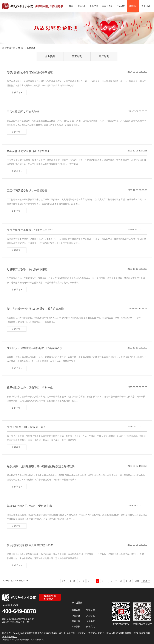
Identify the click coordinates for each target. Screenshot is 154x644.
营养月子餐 (107, 6)
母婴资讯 (133, 6)
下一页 (128, 581)
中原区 (99, 633)
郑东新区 (120, 633)
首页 (71, 6)
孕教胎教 (76, 621)
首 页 (21, 48)
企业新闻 (50, 56)
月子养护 (76, 626)
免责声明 (23, 640)
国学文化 (91, 626)
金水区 (112, 633)
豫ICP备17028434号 (56, 633)
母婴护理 (94, 6)
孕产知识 (104, 56)
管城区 (128, 633)
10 (121, 581)
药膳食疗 (76, 610)
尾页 (137, 581)
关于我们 (146, 6)
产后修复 (121, 6)
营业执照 (15, 640)
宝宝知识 (77, 56)
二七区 (105, 633)
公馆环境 (81, 6)
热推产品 (71, 633)
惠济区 (142, 633)
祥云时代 (40, 640)
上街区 (135, 633)
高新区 (92, 633)
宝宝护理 (91, 610)
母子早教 (91, 621)
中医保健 (76, 616)
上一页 (72, 581)
